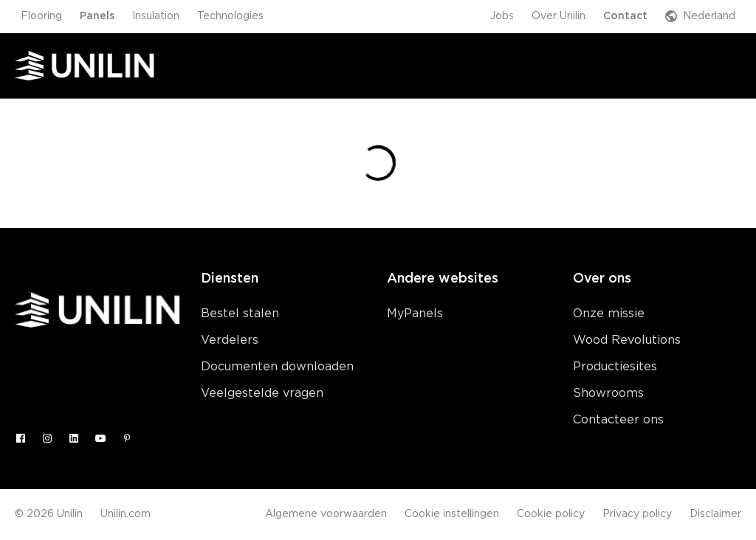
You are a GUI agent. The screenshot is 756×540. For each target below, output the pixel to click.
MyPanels (415, 314)
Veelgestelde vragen (262, 393)
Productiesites (615, 367)
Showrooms (608, 393)
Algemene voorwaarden (326, 514)
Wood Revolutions (627, 340)
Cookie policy (551, 514)
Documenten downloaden (277, 367)
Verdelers (230, 340)
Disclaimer (715, 514)
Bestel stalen (240, 314)
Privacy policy (637, 514)
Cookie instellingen (452, 514)
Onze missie (609, 314)
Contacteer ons (618, 420)
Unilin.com (126, 514)
